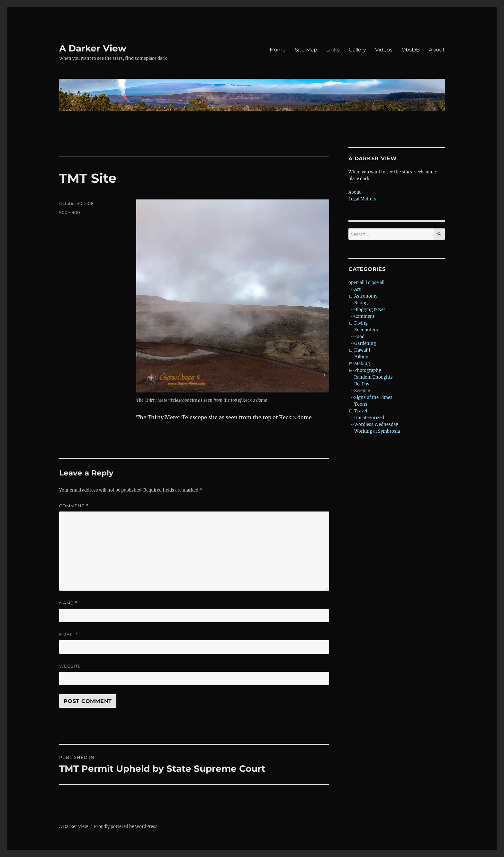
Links (333, 50)
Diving (361, 323)
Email (69, 635)
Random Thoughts (373, 377)
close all (376, 283)
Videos (384, 50)
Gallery (357, 50)
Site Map (306, 50)
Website (70, 666)
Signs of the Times (373, 397)
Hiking (361, 357)
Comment (74, 506)
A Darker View (93, 48)
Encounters (366, 330)
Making (362, 364)
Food (359, 337)
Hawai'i (362, 350)
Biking (361, 303)
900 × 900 (70, 212)
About (437, 50)
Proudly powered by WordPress (126, 827)
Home (278, 50)
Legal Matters (362, 199)
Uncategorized (369, 418)
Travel (361, 411)
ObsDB (411, 50)
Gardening (365, 343)
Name (68, 603)
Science (362, 391)
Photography (368, 370)
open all (356, 283)
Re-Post (363, 384)
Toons (361, 404)
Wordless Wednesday (376, 424)
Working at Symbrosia (377, 431)
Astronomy (366, 296)
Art (357, 289)
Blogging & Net (370, 310)
